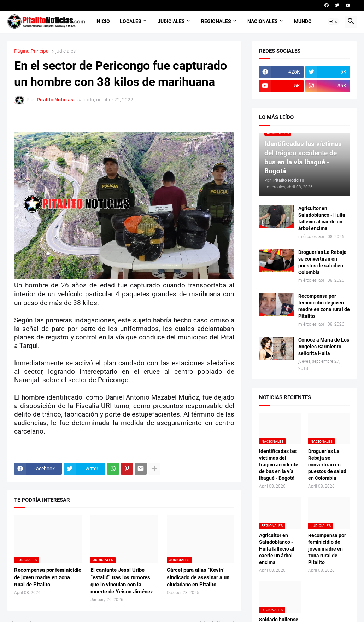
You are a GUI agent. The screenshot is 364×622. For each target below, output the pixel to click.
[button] (334, 22)
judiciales (66, 51)
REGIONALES (216, 21)
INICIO (103, 21)
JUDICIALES (171, 21)
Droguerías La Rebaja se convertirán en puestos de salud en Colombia (322, 262)
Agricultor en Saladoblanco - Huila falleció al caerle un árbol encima (322, 218)
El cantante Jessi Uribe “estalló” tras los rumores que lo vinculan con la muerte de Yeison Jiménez (122, 581)
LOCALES (131, 21)
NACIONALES (263, 21)
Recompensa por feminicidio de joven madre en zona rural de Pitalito (48, 577)
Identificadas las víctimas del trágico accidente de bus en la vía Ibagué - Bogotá (279, 465)
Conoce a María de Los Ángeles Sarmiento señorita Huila (324, 347)
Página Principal (32, 51)
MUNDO (303, 21)
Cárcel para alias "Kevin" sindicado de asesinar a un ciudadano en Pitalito (198, 577)
